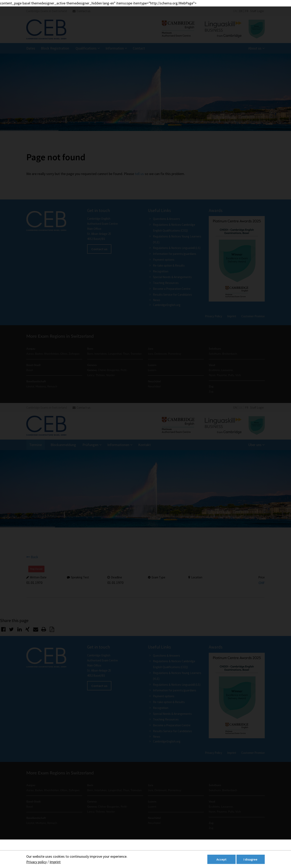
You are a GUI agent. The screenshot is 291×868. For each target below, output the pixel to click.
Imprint (55, 862)
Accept (221, 859)
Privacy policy (36, 862)
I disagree (250, 859)
